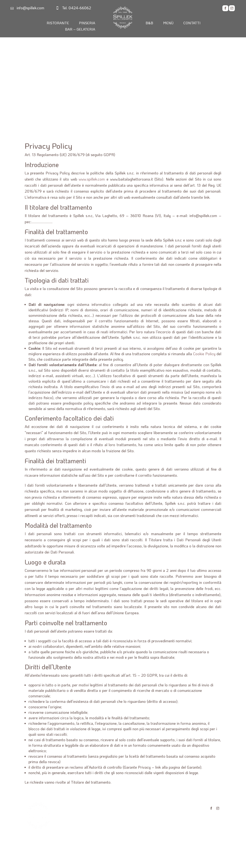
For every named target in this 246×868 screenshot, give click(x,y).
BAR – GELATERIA (80, 30)
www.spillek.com (92, 179)
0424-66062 (80, 8)
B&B (149, 23)
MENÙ (168, 23)
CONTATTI (192, 23)
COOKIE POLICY (161, 816)
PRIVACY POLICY (162, 807)
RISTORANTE (58, 23)
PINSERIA (87, 23)
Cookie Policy (204, 354)
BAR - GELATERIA (82, 824)
